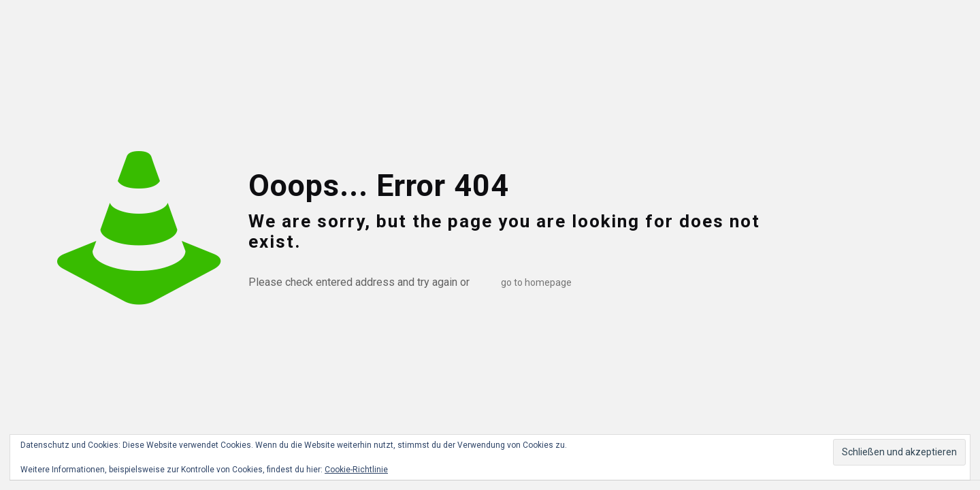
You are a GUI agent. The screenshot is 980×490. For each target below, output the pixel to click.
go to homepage (536, 282)
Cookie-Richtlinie (356, 470)
